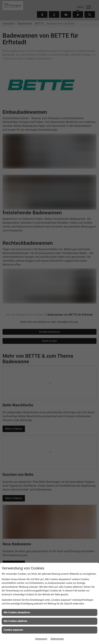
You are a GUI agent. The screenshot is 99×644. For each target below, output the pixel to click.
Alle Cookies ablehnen (15, 621)
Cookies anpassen (13, 630)
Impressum (41, 639)
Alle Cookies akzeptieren (17, 612)
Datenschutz (57, 639)
